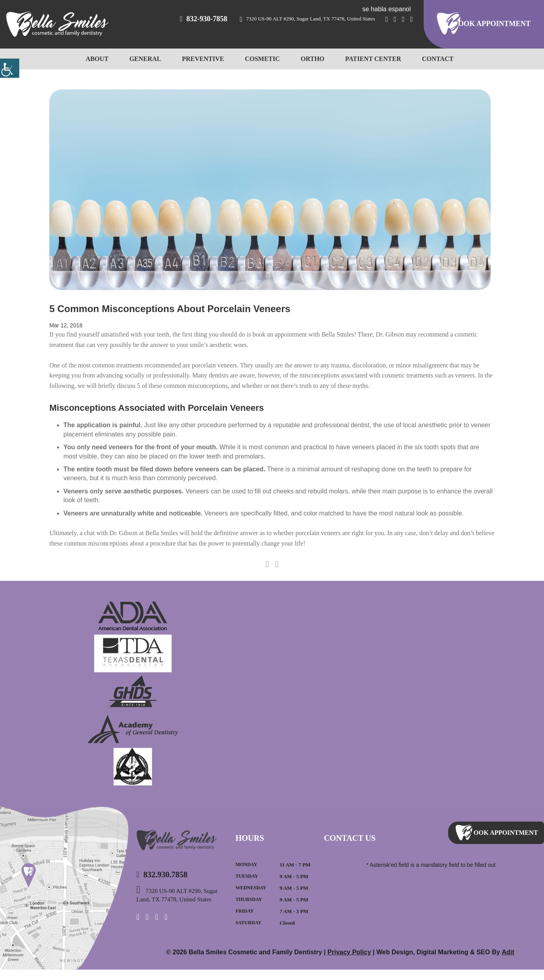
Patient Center (370, 59)
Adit (508, 963)
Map (64, 898)
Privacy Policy (351, 963)
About (103, 59)
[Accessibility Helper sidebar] (10, 68)
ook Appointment (496, 24)
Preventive (204, 59)
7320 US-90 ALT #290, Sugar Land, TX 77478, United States (332, 19)
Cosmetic (262, 59)
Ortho (312, 59)
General (149, 59)
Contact (432, 59)
